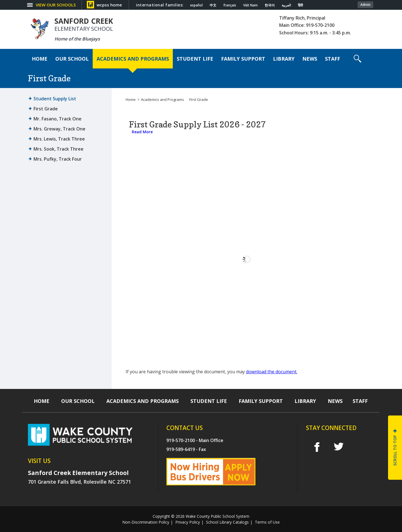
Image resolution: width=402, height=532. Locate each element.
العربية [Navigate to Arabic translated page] (286, 5)
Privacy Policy (188, 522)
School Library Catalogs (227, 522)
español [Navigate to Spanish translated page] (196, 5)
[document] (247, 259)
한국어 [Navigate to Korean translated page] (270, 5)
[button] (357, 59)
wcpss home (109, 5)
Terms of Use (267, 522)
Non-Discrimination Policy (146, 522)
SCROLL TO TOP (395, 451)
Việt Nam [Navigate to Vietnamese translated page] (250, 5)
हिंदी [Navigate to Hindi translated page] (300, 5)
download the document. (272, 372)
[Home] (40, 59)
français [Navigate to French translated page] (230, 5)
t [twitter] (339, 447)
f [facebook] (317, 447)
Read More (142, 132)
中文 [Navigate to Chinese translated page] (213, 5)
